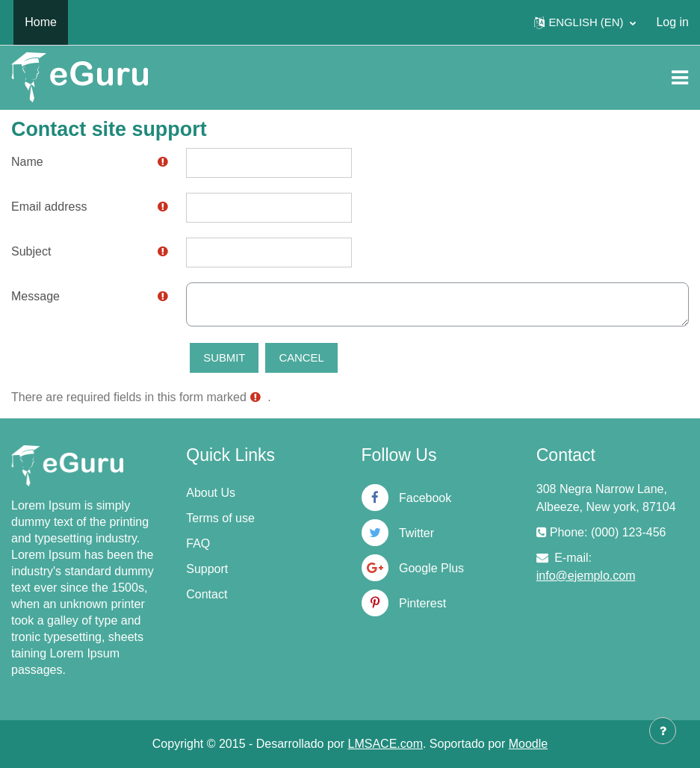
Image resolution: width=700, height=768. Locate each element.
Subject (31, 251)
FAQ (198, 544)
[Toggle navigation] (680, 78)
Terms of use (220, 518)
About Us (211, 493)
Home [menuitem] (41, 22)
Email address (49, 207)
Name (27, 162)
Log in (672, 22)
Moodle (528, 744)
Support (207, 569)
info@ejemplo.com (586, 576)
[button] (585, 22)
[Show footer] (663, 731)
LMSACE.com (385, 744)
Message (35, 296)
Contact (207, 594)
